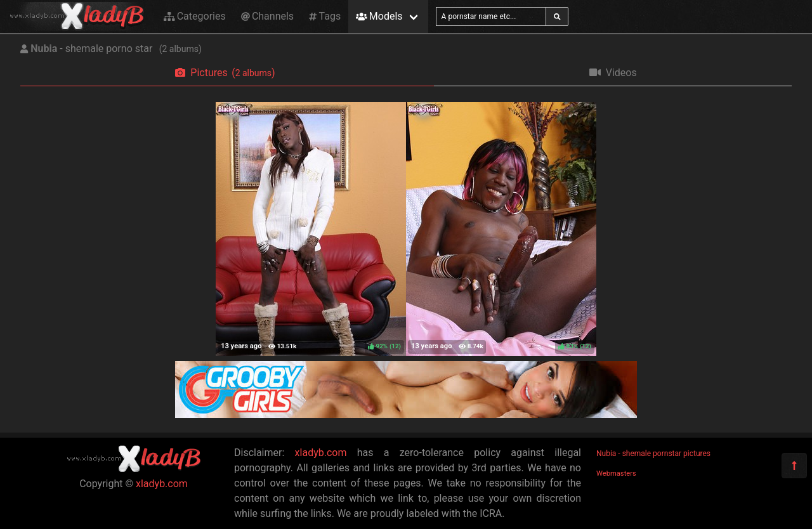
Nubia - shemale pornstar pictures (653, 454)
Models (379, 16)
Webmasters (616, 473)
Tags (325, 16)
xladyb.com (162, 484)
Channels (267, 16)
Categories (195, 16)
